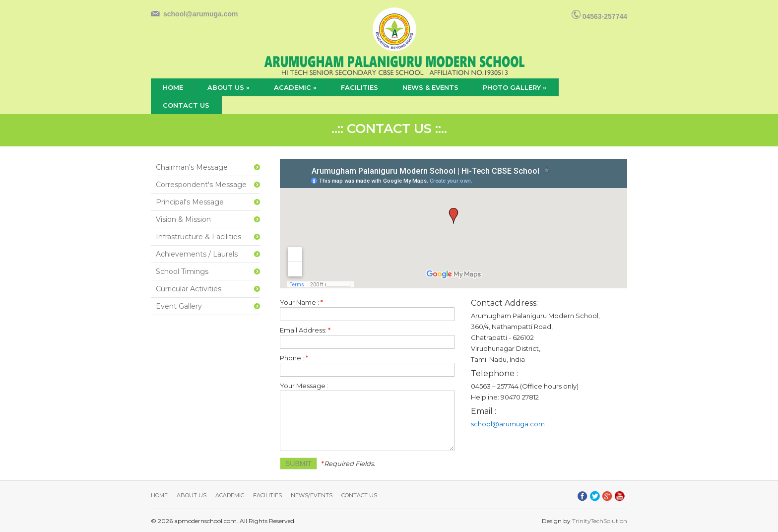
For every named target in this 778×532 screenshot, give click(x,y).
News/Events (312, 495)
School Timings (182, 271)
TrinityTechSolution (600, 521)
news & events (430, 87)
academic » (295, 87)
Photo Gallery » (515, 87)
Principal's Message (190, 202)
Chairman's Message (192, 167)
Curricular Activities (189, 289)
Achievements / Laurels (197, 254)
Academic (230, 495)
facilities (359, 87)
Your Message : (304, 386)
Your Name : (301, 302)
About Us (192, 495)
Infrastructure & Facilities (198, 237)
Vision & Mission (183, 219)
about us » (228, 87)
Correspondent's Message (201, 185)
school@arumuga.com (201, 14)
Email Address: (305, 330)
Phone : (294, 358)
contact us (186, 105)
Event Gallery (179, 306)
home (173, 87)
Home (159, 495)
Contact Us (359, 495)
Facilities (267, 495)
